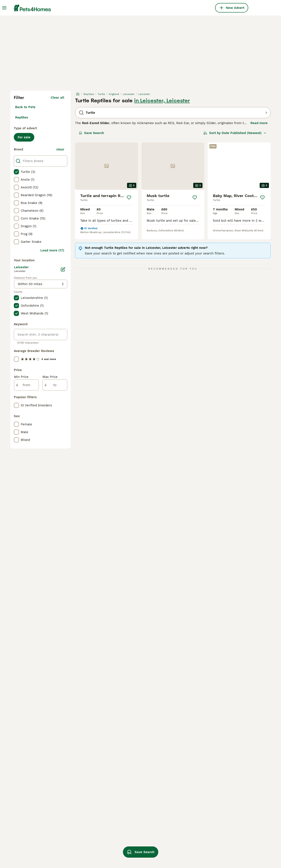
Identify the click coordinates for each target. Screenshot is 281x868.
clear (60, 149)
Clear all (57, 98)
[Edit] (63, 269)
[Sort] (235, 133)
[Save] (129, 197)
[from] (26, 385)
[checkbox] (16, 172)
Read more (259, 123)
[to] (55, 385)
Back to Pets (25, 107)
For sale (24, 137)
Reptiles (22, 117)
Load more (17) (52, 250)
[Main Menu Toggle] (4, 8)
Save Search (91, 133)
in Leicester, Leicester (162, 101)
